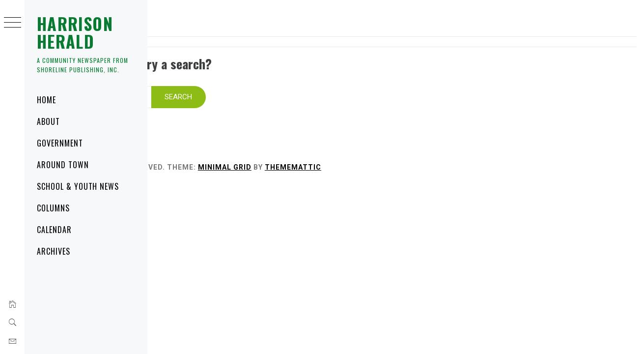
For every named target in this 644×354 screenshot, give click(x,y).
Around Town (63, 165)
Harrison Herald (75, 32)
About (48, 121)
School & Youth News (78, 186)
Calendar (54, 230)
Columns (53, 208)
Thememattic (424, 154)
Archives (54, 251)
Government (60, 143)
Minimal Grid (355, 154)
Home (46, 100)
